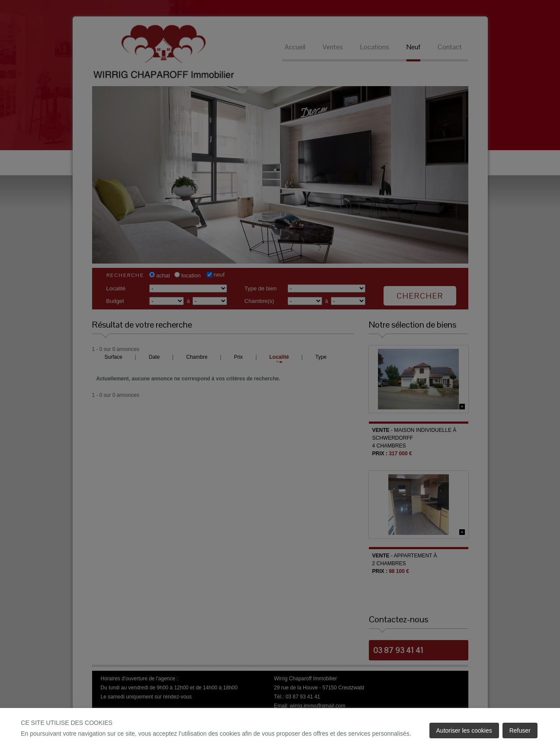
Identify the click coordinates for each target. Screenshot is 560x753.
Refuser (520, 730)
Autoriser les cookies (464, 730)
